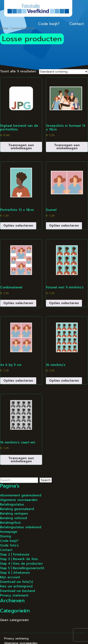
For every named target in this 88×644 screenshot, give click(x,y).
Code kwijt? (49, 24)
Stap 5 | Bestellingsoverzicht (22, 568)
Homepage (9, 532)
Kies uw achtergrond (16, 586)
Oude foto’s (9, 545)
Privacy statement (14, 595)
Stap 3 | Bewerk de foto (19, 559)
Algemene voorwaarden (19, 500)
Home (4, 28)
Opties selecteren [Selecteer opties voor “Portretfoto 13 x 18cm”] (18, 226)
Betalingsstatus (12, 504)
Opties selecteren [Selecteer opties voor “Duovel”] (64, 226)
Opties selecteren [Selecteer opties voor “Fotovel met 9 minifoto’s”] (64, 303)
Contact (77, 24)
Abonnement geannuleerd (21, 495)
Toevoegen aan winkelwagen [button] (21, 147)
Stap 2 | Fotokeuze (15, 554)
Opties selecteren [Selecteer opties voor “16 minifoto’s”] (64, 381)
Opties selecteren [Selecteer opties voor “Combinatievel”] (18, 303)
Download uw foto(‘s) (16, 582)
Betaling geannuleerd (17, 509)
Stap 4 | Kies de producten (21, 564)
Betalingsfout (10, 523)
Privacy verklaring (16, 639)
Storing (5, 536)
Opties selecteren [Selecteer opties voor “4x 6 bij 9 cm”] (18, 381)
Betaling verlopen (14, 514)
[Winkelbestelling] (63, 72)
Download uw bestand (17, 591)
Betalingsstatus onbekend (21, 527)
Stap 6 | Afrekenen (15, 573)
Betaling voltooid (13, 518)
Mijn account (10, 577)
